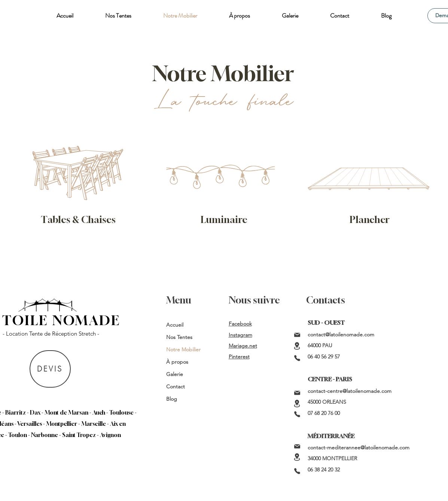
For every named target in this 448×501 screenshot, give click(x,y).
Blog (172, 399)
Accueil (175, 325)
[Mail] (297, 335)
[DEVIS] (50, 369)
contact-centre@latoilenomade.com (350, 391)
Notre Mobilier (183, 349)
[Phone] (297, 358)
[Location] (297, 346)
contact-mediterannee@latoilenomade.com (359, 447)
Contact (176, 387)
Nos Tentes (179, 337)
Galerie (175, 374)
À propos (177, 362)
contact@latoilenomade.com (341, 334)
